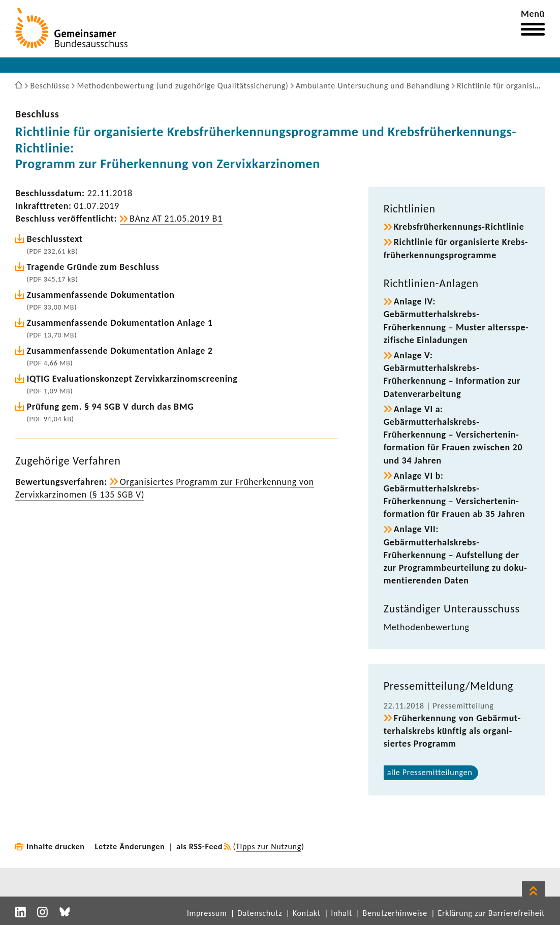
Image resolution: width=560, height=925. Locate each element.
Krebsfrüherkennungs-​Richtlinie (459, 227)
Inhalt (341, 913)
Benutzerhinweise (395, 913)
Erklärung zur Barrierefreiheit (491, 913)
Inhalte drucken (56, 846)
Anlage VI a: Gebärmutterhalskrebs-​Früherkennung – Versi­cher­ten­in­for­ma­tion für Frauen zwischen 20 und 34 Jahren (453, 435)
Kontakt (307, 913)
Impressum (207, 913)
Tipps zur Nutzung (269, 846)
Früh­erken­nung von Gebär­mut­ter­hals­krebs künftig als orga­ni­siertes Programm (452, 731)
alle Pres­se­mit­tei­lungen (430, 772)
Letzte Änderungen (130, 846)
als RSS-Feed (199, 846)
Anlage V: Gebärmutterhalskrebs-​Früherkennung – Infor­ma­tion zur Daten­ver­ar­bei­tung (452, 375)
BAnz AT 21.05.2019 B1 (176, 219)
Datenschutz (260, 913)
